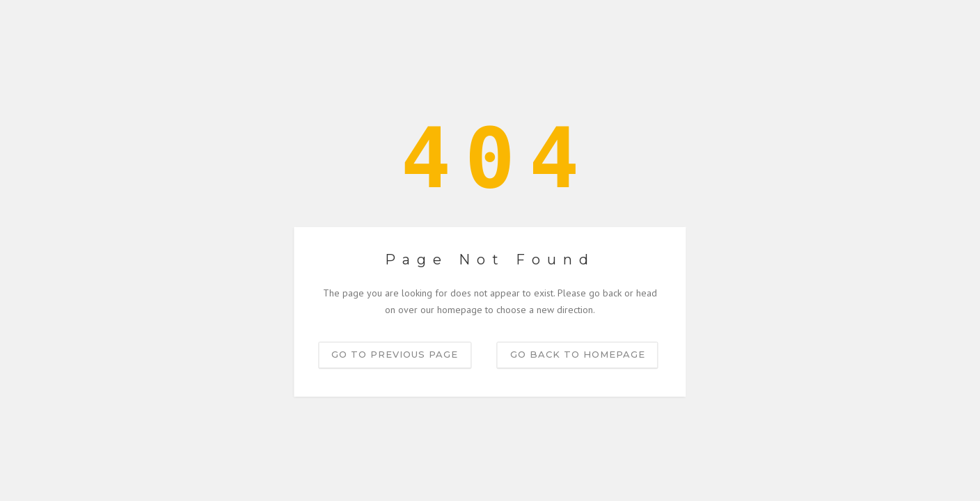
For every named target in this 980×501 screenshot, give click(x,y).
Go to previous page (395, 354)
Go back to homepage (578, 354)
